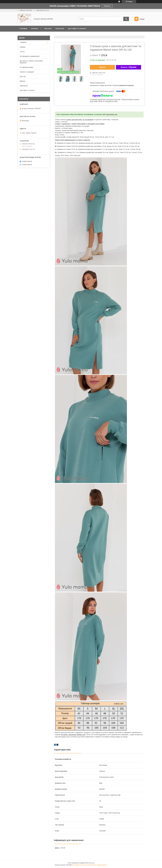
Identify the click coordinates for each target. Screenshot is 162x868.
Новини (23, 47)
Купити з (128, 67)
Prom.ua (92, 863)
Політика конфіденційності (99, 865)
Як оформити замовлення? (30, 56)
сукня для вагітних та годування (80, 120)
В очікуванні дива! (26, 67)
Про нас (48, 29)
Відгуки (22, 81)
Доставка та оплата (77, 29)
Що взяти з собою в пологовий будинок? (31, 62)
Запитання (24, 86)
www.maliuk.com (112, 114)
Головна (23, 29)
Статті (22, 52)
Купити (102, 67)
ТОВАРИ (23, 42)
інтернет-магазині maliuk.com (73, 735)
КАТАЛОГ (35, 29)
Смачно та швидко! (27, 72)
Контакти (60, 29)
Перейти (107, 6)
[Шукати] (126, 19)
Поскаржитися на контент (81, 865)
